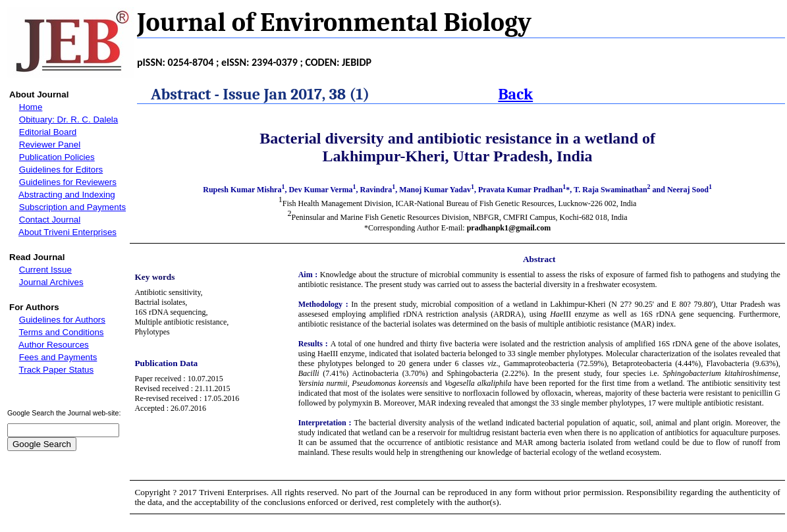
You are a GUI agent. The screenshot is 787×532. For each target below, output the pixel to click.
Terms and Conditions (62, 332)
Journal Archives (51, 282)
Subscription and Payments (72, 207)
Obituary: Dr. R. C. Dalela (68, 120)
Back (515, 94)
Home (31, 107)
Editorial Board (48, 132)
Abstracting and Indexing (67, 195)
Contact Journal (50, 220)
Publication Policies (57, 157)
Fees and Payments (58, 357)
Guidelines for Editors (61, 170)
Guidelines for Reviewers (68, 182)
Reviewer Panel (50, 145)
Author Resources (54, 345)
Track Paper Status (57, 370)
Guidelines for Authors (62, 320)
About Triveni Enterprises (68, 232)
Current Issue (45, 270)
